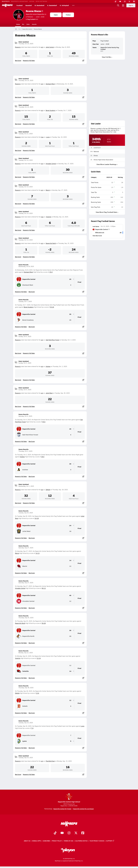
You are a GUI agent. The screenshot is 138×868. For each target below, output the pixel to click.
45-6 (44, 422)
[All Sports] (73, 5)
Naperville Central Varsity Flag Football (110, 48)
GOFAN (32, 1)
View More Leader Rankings (107, 164)
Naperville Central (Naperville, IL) (36, 14)
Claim (56, 15)
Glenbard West (50, 84)
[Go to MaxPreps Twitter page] (76, 833)
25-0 (51, 272)
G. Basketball (52, 5)
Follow (68, 15)
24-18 (37, 518)
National (96, 152)
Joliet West (49, 393)
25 (70, 279)
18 (70, 531)
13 (70, 566)
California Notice (81, 841)
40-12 (44, 588)
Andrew (48, 366)
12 (70, 601)
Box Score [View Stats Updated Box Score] (18, 60)
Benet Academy (51, 110)
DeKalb (48, 490)
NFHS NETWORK (42, 1)
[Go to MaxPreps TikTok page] (55, 833)
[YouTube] (120, 1)
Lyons (48, 137)
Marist (48, 190)
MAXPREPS (6, 1)
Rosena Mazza (34, 11)
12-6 (37, 693)
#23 (32, 19)
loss (42, 137)
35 (70, 314)
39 (70, 464)
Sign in (131, 5)
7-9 (32, 728)
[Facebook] (134, 1)
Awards (34, 24)
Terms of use (68, 841)
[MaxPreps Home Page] (16, 29)
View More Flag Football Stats (107, 212)
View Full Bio (107, 57)
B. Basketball (40, 5)
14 (70, 560)
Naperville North (51, 243)
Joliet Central (50, 47)
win (42, 47)
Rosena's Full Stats (29, 60)
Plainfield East (50, 761)
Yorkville (49, 217)
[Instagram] (125, 1)
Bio (23, 24)
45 (70, 429)
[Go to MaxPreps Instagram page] (69, 833)
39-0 (43, 457)
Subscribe (46, 841)
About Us (27, 841)
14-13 (38, 553)
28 (70, 636)
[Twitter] (129, 1)
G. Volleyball (64, 5)
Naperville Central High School (69, 798)
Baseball (29, 5)
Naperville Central (27, 29)
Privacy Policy (57, 841)
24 (70, 526)
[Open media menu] (123, 5)
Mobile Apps (37, 841)
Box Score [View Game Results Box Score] (32, 292)
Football (20, 5)
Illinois (96, 156)
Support (110, 841)
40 (70, 595)
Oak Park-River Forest (52, 340)
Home (18, 24)
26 (70, 320)
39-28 (44, 623)
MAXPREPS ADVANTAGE (20, 1)
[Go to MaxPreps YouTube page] (62, 833)
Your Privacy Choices (97, 841)
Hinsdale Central (51, 164)
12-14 (39, 658)
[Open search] (118, 5)
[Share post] (83, 60)
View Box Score (97, 236)
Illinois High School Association (103, 160)
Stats (28, 24)
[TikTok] (116, 1)
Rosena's (18, 47)
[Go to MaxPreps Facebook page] (83, 833)
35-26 (52, 307)
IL (20, 29)
